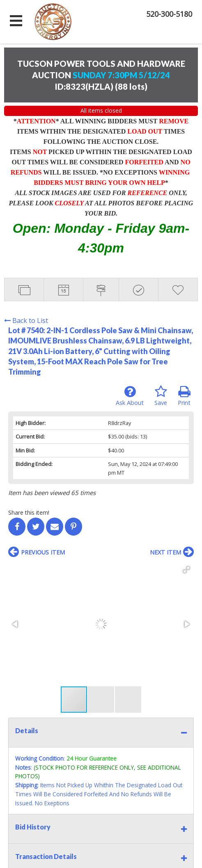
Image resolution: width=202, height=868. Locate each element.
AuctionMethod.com (120, 859)
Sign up (117, 778)
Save (161, 396)
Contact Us (65, 778)
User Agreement (154, 778)
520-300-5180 (169, 14)
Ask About (130, 396)
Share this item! (29, 512)
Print (184, 396)
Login (94, 778)
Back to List (26, 320)
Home (36, 778)
